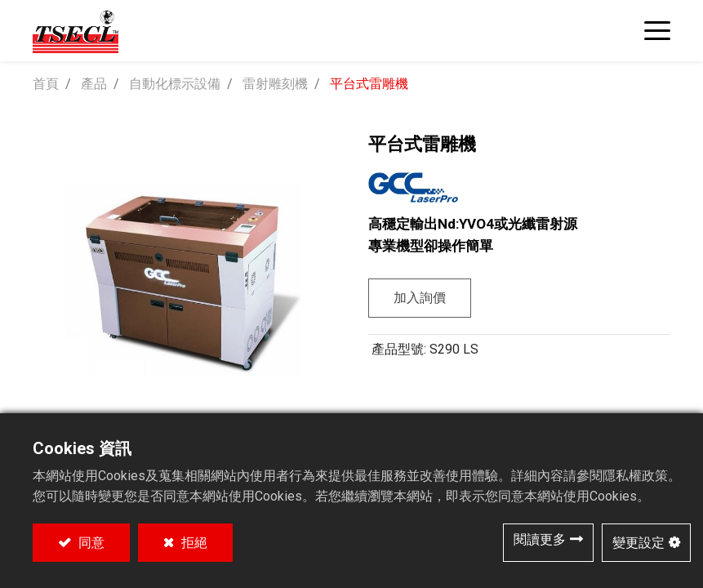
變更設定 (638, 543)
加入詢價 (420, 298)
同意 (90, 543)
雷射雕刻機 (275, 84)
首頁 (46, 84)
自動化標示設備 (175, 84)
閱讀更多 (540, 539)
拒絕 (193, 543)
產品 (94, 84)
